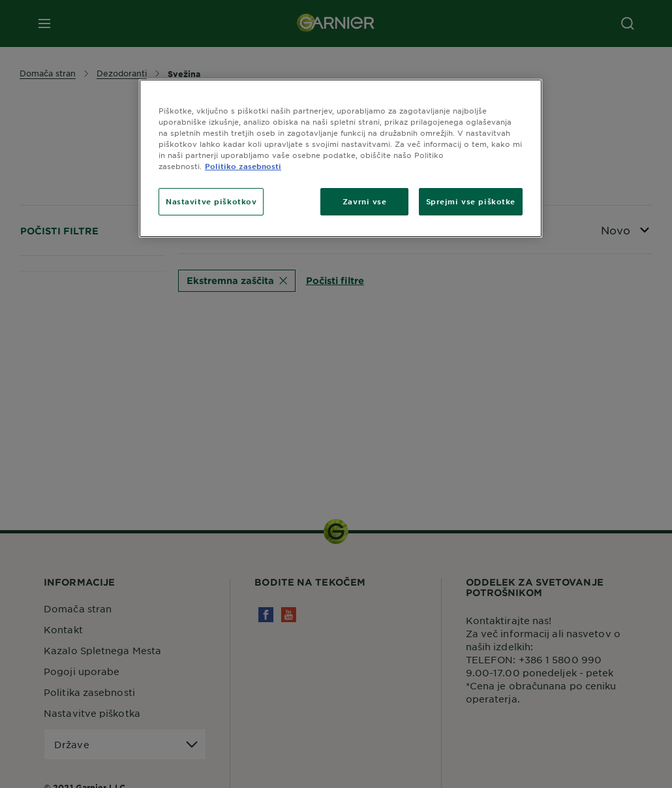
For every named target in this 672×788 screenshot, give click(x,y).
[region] (341, 158)
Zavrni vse (365, 201)
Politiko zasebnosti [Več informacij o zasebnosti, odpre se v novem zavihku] (243, 166)
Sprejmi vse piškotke (471, 201)
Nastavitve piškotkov (211, 201)
